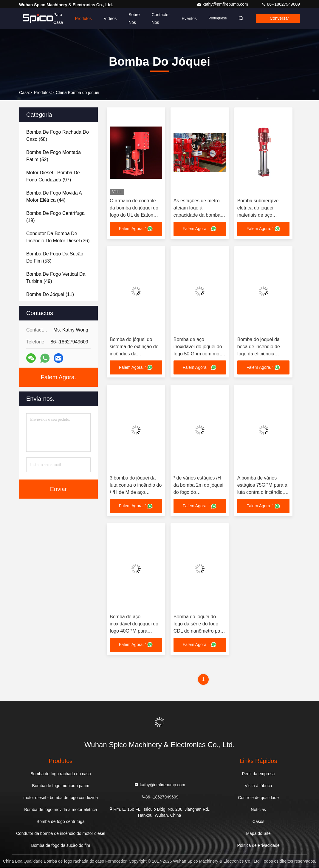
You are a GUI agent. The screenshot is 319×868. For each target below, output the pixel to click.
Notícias (258, 810)
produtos (42, 92)
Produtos (81, 18)
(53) (55, 257)
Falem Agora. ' (136, 229)
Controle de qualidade (258, 798)
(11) (50, 294)
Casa (24, 92)
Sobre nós (132, 18)
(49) (56, 278)
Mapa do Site (258, 834)
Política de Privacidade (258, 846)
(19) (55, 217)
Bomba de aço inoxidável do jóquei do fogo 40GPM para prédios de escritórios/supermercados (138, 631)
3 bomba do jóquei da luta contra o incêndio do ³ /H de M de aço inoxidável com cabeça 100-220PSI (136, 492)
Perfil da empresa (258, 774)
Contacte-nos (159, 18)
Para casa (56, 18)
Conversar (279, 18)
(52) (54, 156)
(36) (58, 237)
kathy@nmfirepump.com (223, 4)
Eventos (187, 18)
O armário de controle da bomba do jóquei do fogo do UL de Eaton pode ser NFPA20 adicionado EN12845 (134, 215)
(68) (58, 136)
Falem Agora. (59, 377)
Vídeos (108, 18)
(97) (53, 176)
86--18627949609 (281, 4)
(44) (54, 196)
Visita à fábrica (258, 786)
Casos (258, 822)
